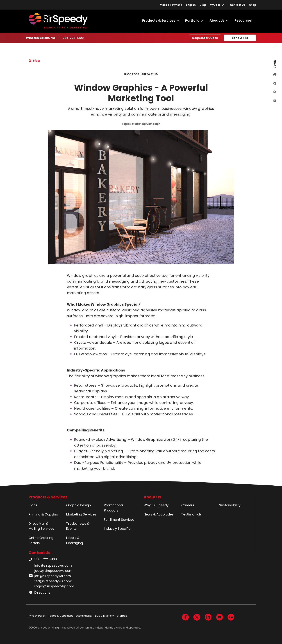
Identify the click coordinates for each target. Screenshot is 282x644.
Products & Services (159, 20)
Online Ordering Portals (41, 540)
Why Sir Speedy (156, 505)
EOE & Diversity (104, 616)
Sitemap (122, 616)
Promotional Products (114, 508)
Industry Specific (117, 529)
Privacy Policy (37, 616)
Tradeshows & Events (78, 526)
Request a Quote (205, 38)
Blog (203, 5)
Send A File (240, 38)
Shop (253, 5)
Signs (33, 505)
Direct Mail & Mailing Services (41, 526)
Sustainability (230, 505)
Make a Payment (171, 5)
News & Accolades (159, 514)
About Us (217, 20)
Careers (188, 505)
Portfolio (192, 20)
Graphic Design (79, 505)
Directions (39, 593)
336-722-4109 (73, 38)
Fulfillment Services (119, 520)
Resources (243, 20)
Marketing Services (81, 514)
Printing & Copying (43, 514)
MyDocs (215, 5)
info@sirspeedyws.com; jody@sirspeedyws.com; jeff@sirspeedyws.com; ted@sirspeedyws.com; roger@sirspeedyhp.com (51, 576)
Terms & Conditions (61, 616)
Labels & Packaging (75, 540)
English (191, 5)
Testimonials (192, 514)
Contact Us (238, 5)
